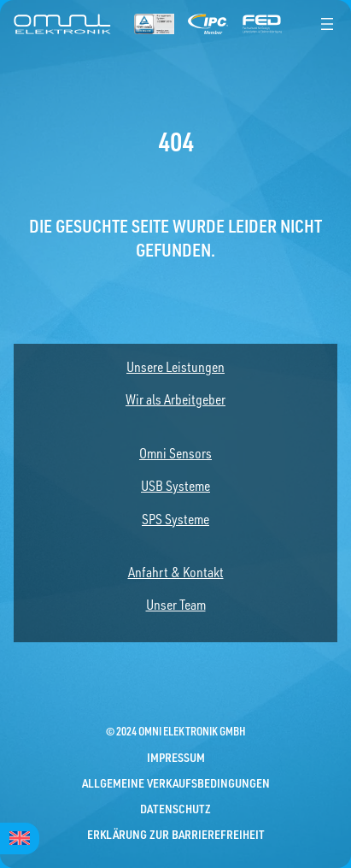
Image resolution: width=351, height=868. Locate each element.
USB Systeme (175, 486)
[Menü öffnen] (327, 24)
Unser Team (176, 605)
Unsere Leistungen (175, 367)
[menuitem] (20, 838)
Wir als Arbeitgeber (175, 399)
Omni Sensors (175, 453)
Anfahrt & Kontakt (176, 572)
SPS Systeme (175, 519)
